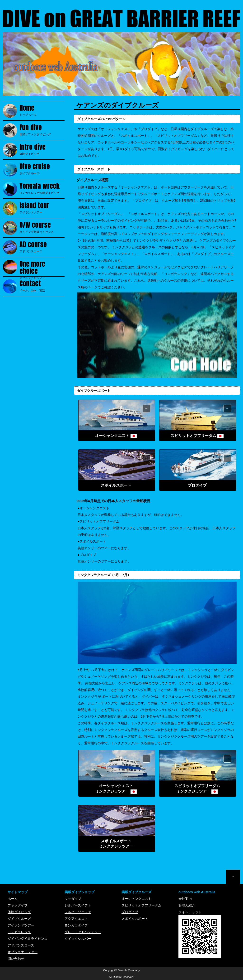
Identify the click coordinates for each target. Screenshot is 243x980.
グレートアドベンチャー (83, 932)
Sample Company (129, 970)
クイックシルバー (78, 939)
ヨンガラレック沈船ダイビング (42, 188)
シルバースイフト (78, 905)
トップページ (42, 110)
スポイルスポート (135, 919)
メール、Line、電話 (42, 286)
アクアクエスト (76, 919)
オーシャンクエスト (136, 899)
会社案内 (185, 899)
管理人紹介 (187, 905)
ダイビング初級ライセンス (42, 227)
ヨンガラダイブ (76, 925)
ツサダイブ (73, 899)
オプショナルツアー (42, 267)
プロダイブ (130, 912)
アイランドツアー (42, 208)
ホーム (13, 899)
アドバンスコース (42, 247)
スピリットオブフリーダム (141, 905)
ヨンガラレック (19, 932)
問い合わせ (16, 959)
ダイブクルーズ (42, 169)
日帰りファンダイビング (42, 130)
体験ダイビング (42, 149)
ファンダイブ (18, 905)
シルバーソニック (78, 912)
